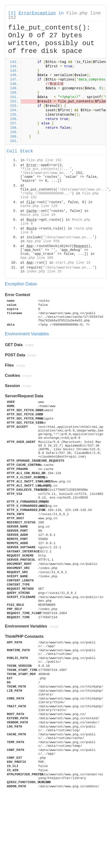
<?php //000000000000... (46, 193)
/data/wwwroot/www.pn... (46, 173)
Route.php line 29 (38, 215)
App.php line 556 (43, 241)
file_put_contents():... (46, 169)
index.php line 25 (44, 271)
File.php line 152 (44, 160)
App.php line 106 (37, 258)
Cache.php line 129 (39, 206)
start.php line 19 (73, 263)
